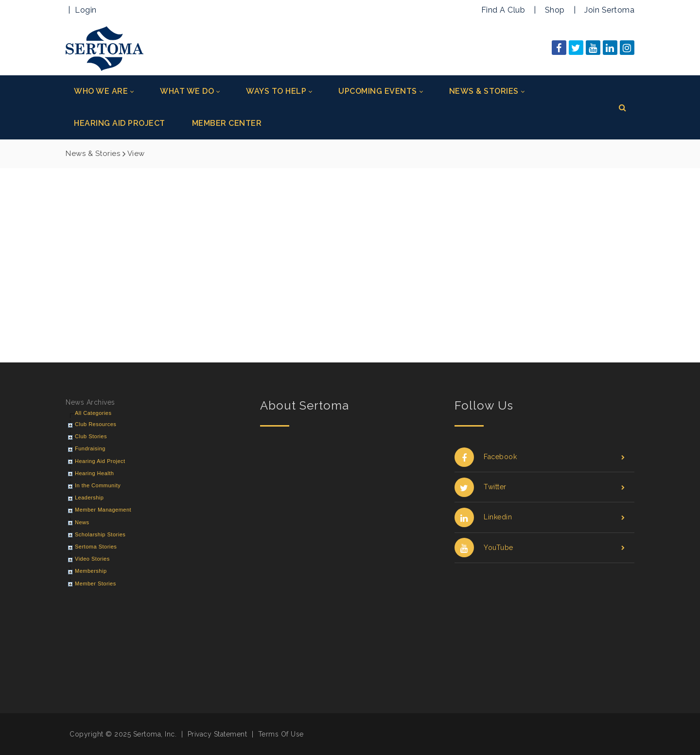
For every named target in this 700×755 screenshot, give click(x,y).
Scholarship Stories (100, 534)
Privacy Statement (218, 734)
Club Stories (91, 436)
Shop (555, 10)
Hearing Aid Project (100, 461)
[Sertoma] (105, 48)
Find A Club (503, 10)
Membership (91, 571)
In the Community (98, 485)
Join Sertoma (609, 10)
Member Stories (96, 583)
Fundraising (90, 448)
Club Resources (96, 424)
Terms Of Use (281, 734)
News (82, 522)
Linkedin (540, 517)
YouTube (540, 548)
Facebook (540, 457)
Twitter (540, 487)
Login (86, 10)
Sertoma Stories (96, 547)
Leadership (89, 498)
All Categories (93, 413)
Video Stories (92, 559)
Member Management (103, 510)
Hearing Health (94, 473)
